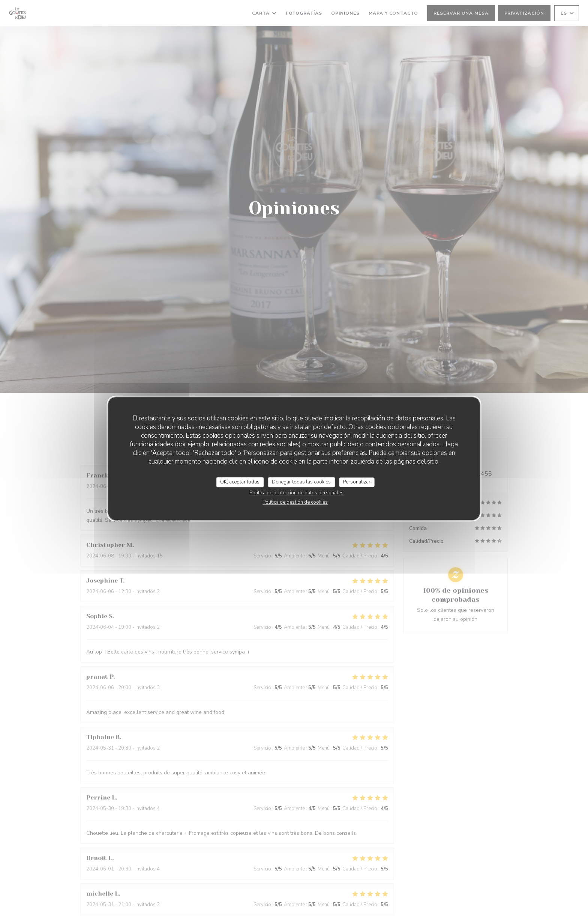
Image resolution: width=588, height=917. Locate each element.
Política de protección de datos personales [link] (296, 493)
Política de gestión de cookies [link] (295, 502)
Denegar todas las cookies (301, 482)
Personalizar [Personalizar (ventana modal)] (357, 482)
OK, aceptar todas (240, 482)
